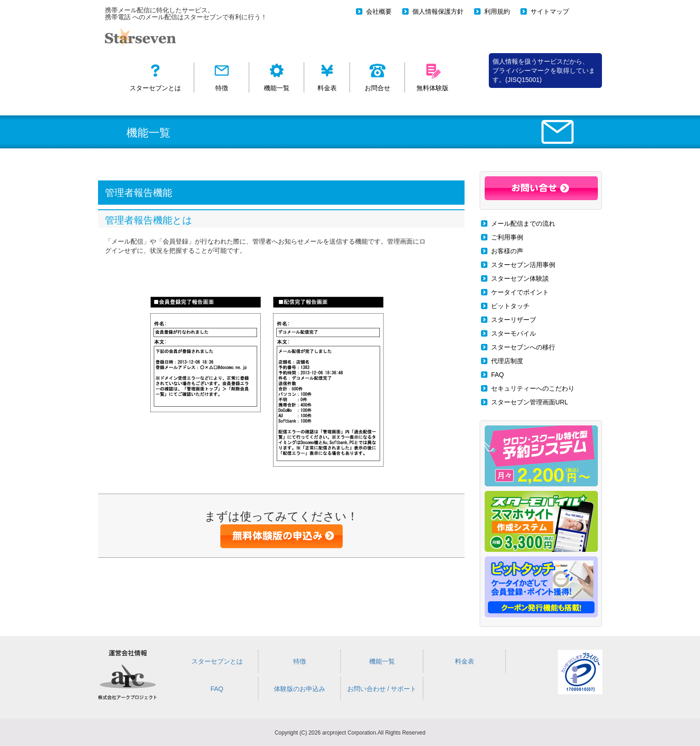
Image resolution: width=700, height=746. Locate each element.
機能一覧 (382, 661)
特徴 (300, 661)
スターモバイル (514, 333)
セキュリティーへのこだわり (533, 388)
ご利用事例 (507, 237)
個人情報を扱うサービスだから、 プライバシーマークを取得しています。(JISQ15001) (544, 71)
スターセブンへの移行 (523, 347)
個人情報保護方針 (438, 11)
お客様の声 (507, 251)
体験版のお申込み (300, 689)
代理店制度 (507, 361)
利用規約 (497, 11)
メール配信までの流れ (523, 223)
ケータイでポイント (520, 292)
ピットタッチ (510, 306)
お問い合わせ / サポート (382, 689)
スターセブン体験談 (520, 278)
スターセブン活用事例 (523, 265)
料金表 (465, 661)
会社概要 (379, 11)
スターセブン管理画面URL (530, 402)
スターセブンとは (217, 661)
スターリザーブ (514, 320)
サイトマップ (550, 11)
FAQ (498, 375)
